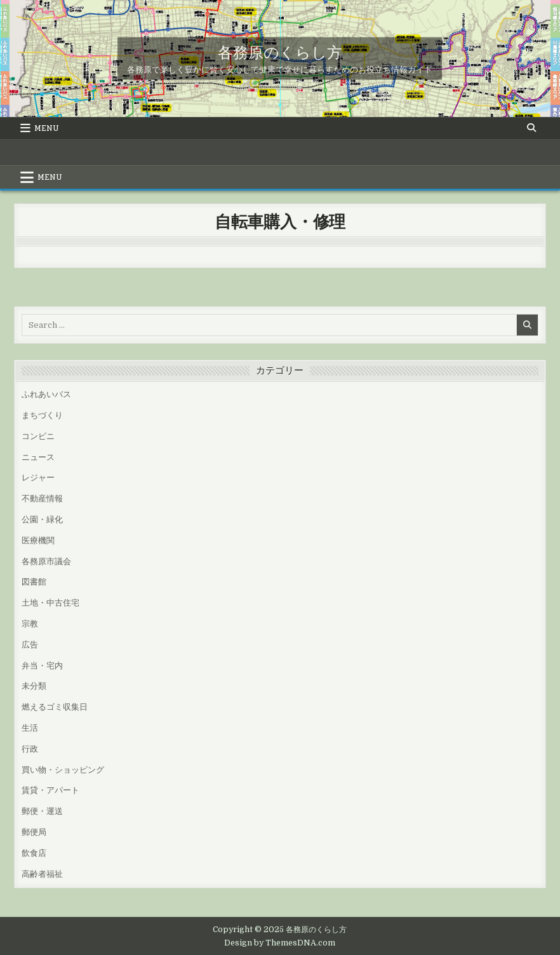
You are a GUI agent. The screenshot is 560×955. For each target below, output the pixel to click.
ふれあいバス (46, 394)
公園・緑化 (42, 519)
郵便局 (34, 832)
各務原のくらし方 (280, 51)
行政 (30, 749)
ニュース (38, 457)
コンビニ (38, 436)
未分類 (34, 686)
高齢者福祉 (42, 874)
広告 (30, 645)
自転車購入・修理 (280, 221)
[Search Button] (531, 128)
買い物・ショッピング (63, 770)
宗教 (30, 624)
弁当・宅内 (42, 666)
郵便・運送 (42, 811)
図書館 (34, 582)
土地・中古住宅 (50, 603)
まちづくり (42, 415)
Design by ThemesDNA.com (280, 943)
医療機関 (38, 540)
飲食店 (34, 853)
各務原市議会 (46, 561)
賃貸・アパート (50, 790)
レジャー (38, 477)
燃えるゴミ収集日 (55, 707)
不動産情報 (42, 498)
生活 (30, 728)
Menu (47, 128)
